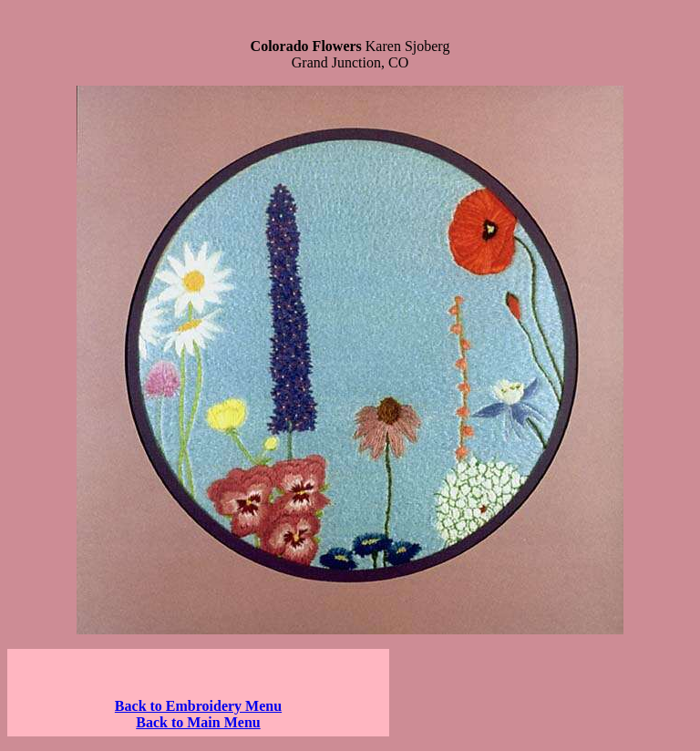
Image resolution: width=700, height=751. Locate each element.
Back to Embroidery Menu (198, 706)
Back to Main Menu (198, 722)
